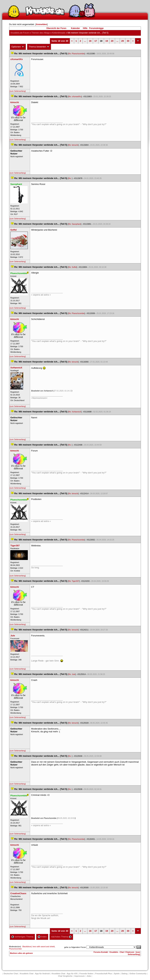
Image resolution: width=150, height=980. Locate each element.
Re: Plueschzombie (76, 54)
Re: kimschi (73, 145)
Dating (124, 974)
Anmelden (42, 24)
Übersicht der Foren (56, 28)
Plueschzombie (15, 949)
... (85, 41)
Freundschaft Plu (104, 974)
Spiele (117, 974)
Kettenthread (59, 33)
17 (96, 41)
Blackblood (27, 947)
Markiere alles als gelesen (21, 953)
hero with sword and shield (44, 947)
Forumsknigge (96, 28)
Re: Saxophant (75, 224)
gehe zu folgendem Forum (75, 947)
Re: (70, 178)
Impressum (80, 976)
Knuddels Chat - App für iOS (65, 974)
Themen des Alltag (40, 33)
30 (128, 41)
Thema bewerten (39, 47)
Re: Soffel (72, 267)
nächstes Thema (61, 937)
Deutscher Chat (11, 974)
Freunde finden (86, 974)
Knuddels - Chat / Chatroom (122, 952)
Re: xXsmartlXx (75, 96)
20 (112, 41)
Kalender (75, 28)
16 (90, 41)
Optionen (18, 47)
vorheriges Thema (22, 937)
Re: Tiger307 (74, 581)
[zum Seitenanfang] (18, 91)
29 (123, 41)
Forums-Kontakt (101, 952)
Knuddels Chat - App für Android (35, 974)
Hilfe (85, 28)
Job (89, 976)
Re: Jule (72, 674)
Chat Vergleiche (65, 976)
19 (107, 41)
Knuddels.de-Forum (20, 33)
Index (42, 937)
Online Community (138, 974)
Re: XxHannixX (75, 412)
